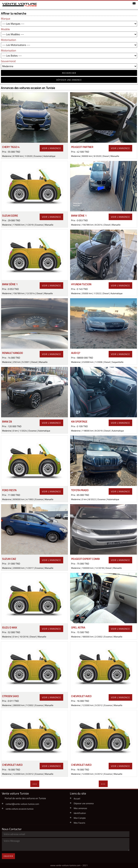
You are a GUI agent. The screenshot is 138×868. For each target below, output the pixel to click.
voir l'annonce (51, 148)
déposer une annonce (69, 80)
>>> (103, 784)
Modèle (5, 29)
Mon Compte (80, 818)
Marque (6, 19)
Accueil (77, 799)
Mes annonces (80, 808)
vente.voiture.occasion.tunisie (20, 809)
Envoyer (8, 856)
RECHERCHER (69, 73)
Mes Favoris (79, 823)
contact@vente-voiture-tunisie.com (22, 804)
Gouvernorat (8, 61)
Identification (80, 813)
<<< (35, 784)
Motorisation (9, 40)
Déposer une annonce (84, 803)
